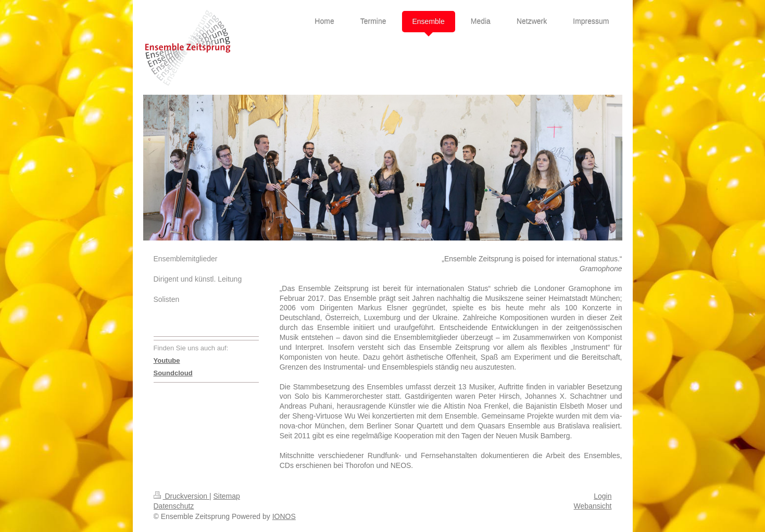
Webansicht (593, 506)
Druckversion (181, 496)
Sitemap (227, 496)
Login (603, 496)
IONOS (284, 516)
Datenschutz (174, 506)
